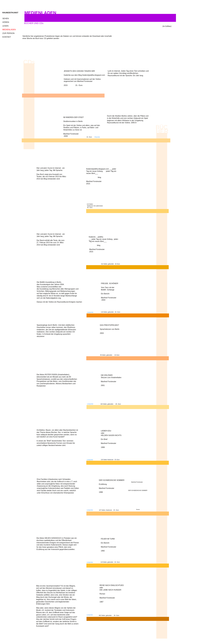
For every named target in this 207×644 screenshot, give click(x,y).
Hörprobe (97, 137)
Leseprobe (90, 510)
